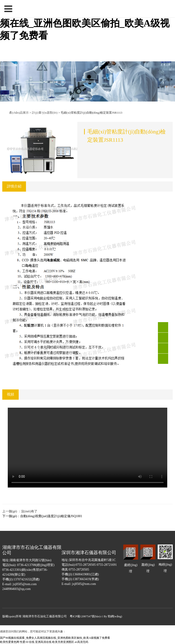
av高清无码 (81, 642)
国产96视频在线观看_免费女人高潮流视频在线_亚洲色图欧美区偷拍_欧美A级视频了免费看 (85, 23)
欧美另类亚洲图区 (63, 642)
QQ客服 (163, 348)
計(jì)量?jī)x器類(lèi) (45, 113)
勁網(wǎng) (115, 616)
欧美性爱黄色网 (10, 642)
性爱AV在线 (27, 642)
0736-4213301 (163, 338)
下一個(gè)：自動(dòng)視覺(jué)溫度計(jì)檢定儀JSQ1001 (42, 516)
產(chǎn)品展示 (19, 113)
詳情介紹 (14, 186)
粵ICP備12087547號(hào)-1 (86, 616)
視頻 (10, 394)
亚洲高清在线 (43, 642)
